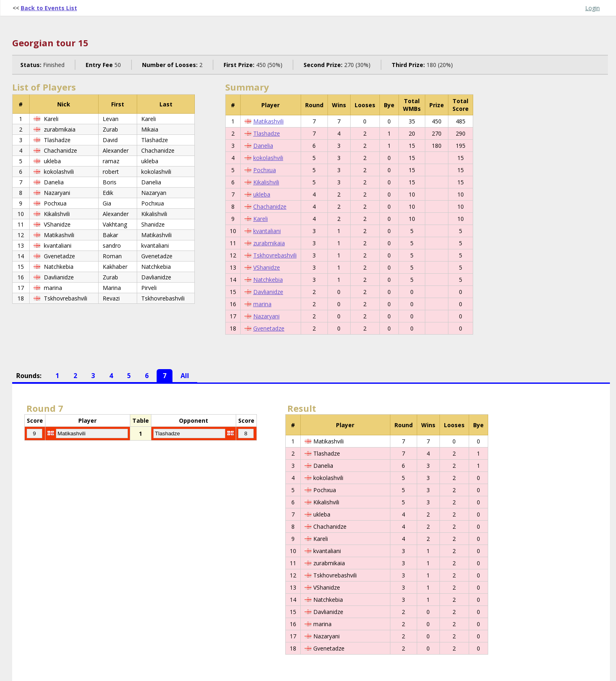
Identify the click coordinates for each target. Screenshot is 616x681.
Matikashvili (268, 121)
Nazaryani (266, 316)
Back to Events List (49, 8)
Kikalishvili (266, 182)
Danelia (263, 146)
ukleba (262, 194)
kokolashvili (268, 158)
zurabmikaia (269, 243)
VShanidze (267, 267)
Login (592, 8)
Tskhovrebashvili (275, 255)
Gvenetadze (269, 328)
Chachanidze (270, 206)
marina (262, 304)
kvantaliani (267, 231)
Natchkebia (268, 280)
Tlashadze (267, 133)
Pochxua (265, 170)
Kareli (261, 219)
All (185, 376)
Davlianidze (268, 292)
